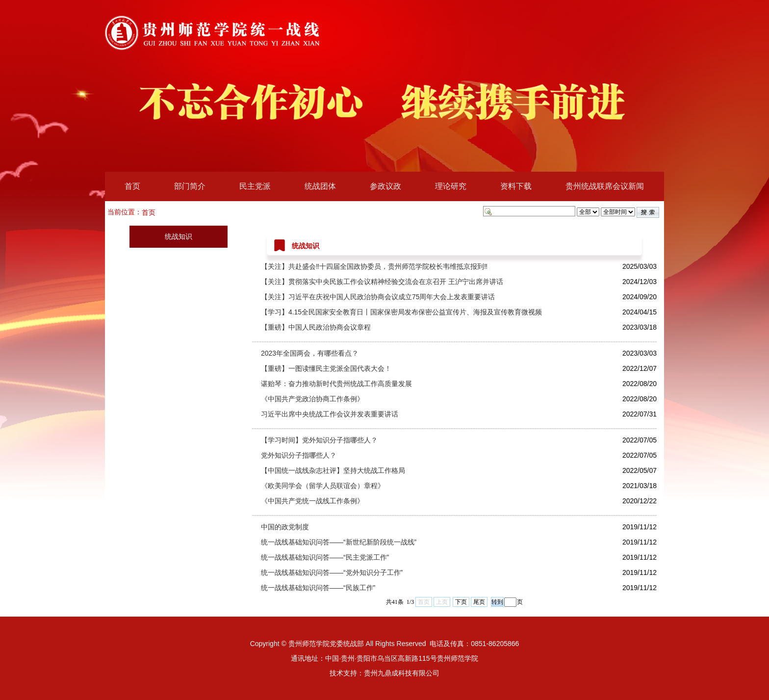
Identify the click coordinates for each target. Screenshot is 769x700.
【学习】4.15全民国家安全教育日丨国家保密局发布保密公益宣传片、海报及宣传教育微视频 (401, 312)
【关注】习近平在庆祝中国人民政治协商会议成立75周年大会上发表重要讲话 (378, 297)
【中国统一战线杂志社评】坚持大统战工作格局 (333, 470)
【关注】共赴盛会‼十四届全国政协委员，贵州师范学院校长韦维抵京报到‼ (374, 266)
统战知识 (179, 236)
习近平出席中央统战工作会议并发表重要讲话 (330, 414)
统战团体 (320, 186)
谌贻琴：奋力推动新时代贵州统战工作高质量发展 (336, 384)
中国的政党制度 (285, 527)
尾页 (479, 602)
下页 (461, 602)
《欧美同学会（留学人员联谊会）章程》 (323, 486)
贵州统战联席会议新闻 (605, 186)
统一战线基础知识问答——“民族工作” (318, 588)
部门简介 (190, 186)
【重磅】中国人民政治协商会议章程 (316, 327)
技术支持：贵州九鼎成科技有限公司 (384, 673)
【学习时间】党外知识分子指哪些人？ (319, 440)
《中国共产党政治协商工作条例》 (312, 399)
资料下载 (516, 186)
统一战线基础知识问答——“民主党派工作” (325, 557)
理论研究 (451, 186)
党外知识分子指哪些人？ (299, 455)
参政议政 (385, 186)
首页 (132, 186)
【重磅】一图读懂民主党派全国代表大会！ (326, 368)
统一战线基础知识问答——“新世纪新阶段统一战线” (339, 542)
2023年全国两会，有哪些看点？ (310, 353)
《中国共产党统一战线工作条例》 (312, 501)
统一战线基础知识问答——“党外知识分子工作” (332, 572)
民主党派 (255, 186)
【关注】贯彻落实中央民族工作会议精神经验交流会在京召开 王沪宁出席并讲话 (382, 282)
